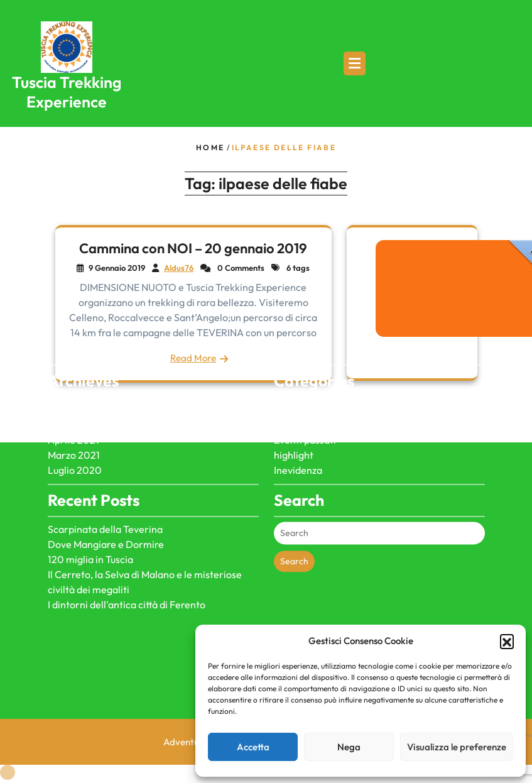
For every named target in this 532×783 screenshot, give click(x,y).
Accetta (253, 747)
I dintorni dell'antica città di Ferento (127, 575)
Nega (349, 747)
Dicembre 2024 (83, 395)
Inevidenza (298, 441)
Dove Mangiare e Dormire (106, 515)
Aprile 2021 (73, 410)
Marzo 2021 (74, 425)
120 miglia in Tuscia (90, 530)
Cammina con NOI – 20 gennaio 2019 (193, 248)
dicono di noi (302, 380)
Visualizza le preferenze (457, 747)
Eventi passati (305, 410)
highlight (294, 425)
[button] (507, 641)
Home (210, 147)
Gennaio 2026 (80, 380)
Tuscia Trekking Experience (67, 92)
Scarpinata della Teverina (105, 500)
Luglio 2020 (75, 441)
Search (294, 532)
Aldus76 (179, 268)
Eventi (288, 395)
